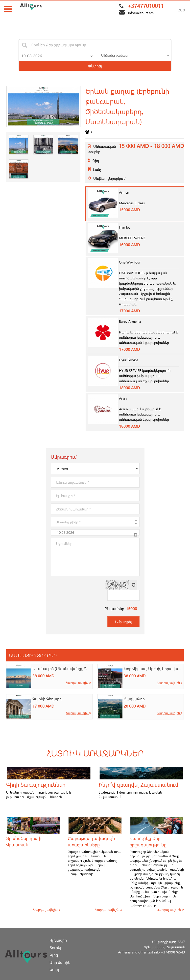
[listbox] (133, 55)
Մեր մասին (60, 952)
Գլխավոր (58, 930)
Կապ (54, 960)
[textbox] (58, 45)
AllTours (77, 977)
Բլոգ (54, 945)
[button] (92, 55)
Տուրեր (56, 937)
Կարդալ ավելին (79, 673)
